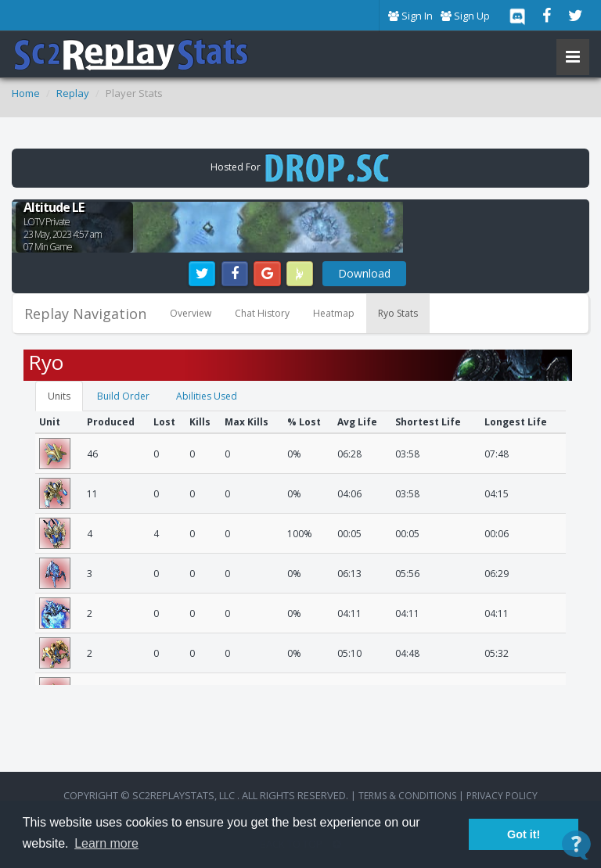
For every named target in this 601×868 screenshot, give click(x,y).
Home (26, 93)
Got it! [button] (524, 834)
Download (364, 273)
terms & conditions (407, 796)
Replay (73, 93)
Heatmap (334, 313)
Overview (191, 313)
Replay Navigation (85, 314)
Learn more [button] (106, 843)
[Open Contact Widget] (576, 845)
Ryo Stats (398, 313)
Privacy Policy (502, 796)
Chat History (262, 313)
